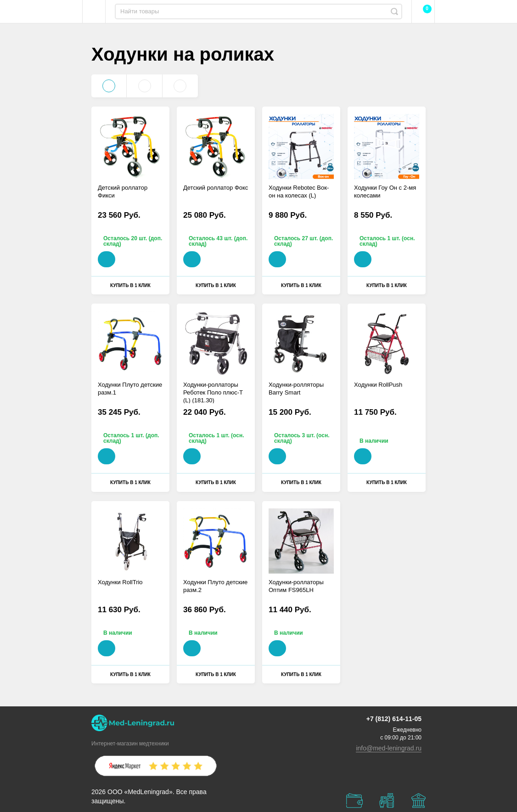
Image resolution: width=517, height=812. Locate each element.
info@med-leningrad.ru (389, 748)
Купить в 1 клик (130, 285)
